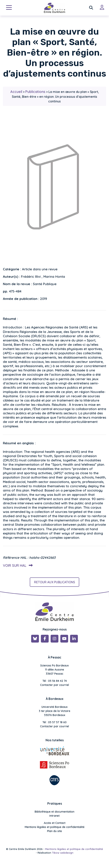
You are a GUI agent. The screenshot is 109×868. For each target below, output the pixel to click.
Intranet (54, 816)
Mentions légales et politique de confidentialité (55, 827)
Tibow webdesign (63, 853)
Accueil (16, 92)
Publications (35, 92)
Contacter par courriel (54, 685)
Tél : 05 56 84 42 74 (55, 681)
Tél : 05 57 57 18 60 (54, 722)
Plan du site (54, 831)
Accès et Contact (55, 823)
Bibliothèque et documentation (54, 812)
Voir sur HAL (17, 565)
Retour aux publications (54, 582)
